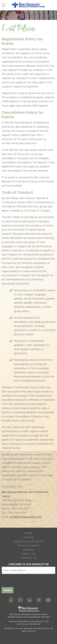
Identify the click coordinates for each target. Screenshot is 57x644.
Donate (29, 550)
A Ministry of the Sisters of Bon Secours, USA (28, 621)
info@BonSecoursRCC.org (26, 517)
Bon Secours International (29, 624)
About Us (29, 554)
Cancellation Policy (28, 542)
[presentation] (25, 580)
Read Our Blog (28, 546)
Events (29, 537)
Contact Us (29, 558)
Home (28, 533)
